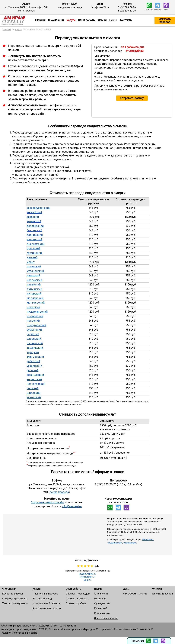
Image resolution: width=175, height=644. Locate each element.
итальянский (35, 271)
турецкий (33, 352)
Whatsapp (149, 9)
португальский (37, 325)
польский (33, 321)
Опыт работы (87, 20)
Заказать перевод (165, 21)
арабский (33, 217)
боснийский (35, 235)
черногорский (36, 384)
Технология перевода (15, 603)
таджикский (35, 348)
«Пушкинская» (115, 543)
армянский (34, 221)
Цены (113, 20)
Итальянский (102, 613)
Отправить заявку (132, 98)
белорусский (35, 226)
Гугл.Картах (86, 577)
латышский (34, 289)
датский (32, 257)
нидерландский (37, 312)
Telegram (158, 9)
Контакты (126, 20)
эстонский (34, 397)
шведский (34, 393)
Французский (102, 603)
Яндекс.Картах (86, 574)
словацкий (34, 339)
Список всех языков (106, 618)
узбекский (33, 361)
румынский (34, 330)
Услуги (37, 589)
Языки (102, 20)
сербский (33, 334)
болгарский (34, 230)
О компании (56, 20)
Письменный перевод (45, 594)
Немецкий (100, 599)
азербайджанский (39, 208)
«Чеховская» (130, 543)
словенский (35, 343)
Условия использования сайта (19, 633)
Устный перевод (42, 599)
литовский (34, 294)
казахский (33, 275)
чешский (33, 388)
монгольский (36, 303)
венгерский (34, 239)
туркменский (35, 357)
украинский (34, 366)
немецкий (33, 307)
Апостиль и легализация (47, 608)
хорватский (34, 379)
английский (35, 212)
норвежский (35, 316)
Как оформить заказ (135, 594)
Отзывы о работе (76, 603)
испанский (34, 266)
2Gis (86, 580)
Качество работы (13, 594)
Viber (166, 9)
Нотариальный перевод (47, 603)
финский (33, 370)
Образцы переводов (78, 594)
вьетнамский (36, 244)
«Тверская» (148, 540)
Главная (40, 20)
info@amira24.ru (100, 7)
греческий (34, 248)
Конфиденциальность (15, 599)
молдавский (35, 298)
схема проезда (26, 11)
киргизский (34, 280)
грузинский (34, 253)
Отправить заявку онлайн (48, 502)
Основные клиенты (77, 599)
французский (35, 375)
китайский (34, 285)
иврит (31, 262)
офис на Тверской (162, 594)
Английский (101, 594)
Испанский (101, 608)
